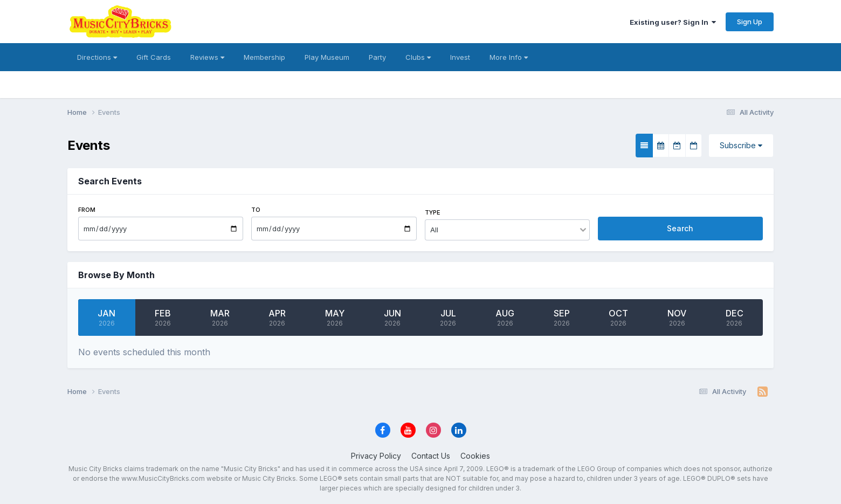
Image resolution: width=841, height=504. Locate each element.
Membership (264, 57)
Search (680, 228)
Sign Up (750, 22)
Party (377, 57)
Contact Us (431, 456)
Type (433, 212)
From (87, 210)
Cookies (475, 456)
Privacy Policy (376, 456)
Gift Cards (154, 57)
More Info (509, 57)
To (256, 210)
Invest (460, 57)
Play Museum (327, 57)
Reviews (207, 57)
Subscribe (741, 145)
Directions (97, 57)
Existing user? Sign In (673, 22)
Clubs (418, 57)
